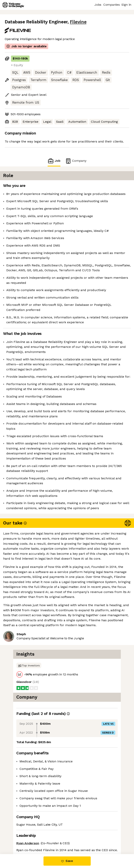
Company (76, 161)
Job (54, 161)
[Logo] (13, 5)
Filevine (78, 22)
